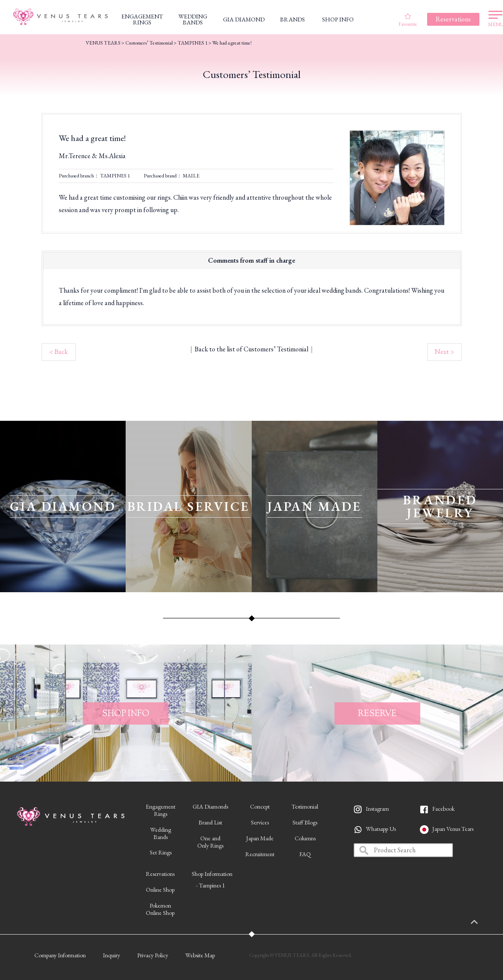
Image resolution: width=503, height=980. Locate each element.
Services (260, 822)
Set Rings (161, 852)
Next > (444, 352)
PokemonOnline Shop (160, 909)
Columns (305, 838)
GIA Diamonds (210, 806)
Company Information (60, 955)
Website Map (200, 955)
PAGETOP (484, 923)
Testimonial (305, 806)
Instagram (377, 809)
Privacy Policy (153, 955)
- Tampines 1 (211, 885)
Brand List (210, 822)
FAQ (305, 854)
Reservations (160, 874)
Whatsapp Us (381, 829)
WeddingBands (161, 833)
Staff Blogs (305, 822)
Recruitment (260, 854)
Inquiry (111, 955)
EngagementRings (161, 810)
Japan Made (260, 838)
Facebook (443, 809)
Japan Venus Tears (453, 829)
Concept (260, 806)
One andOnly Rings (210, 842)
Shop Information (212, 874)
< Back (59, 352)
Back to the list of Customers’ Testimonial (251, 349)
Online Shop (160, 890)
